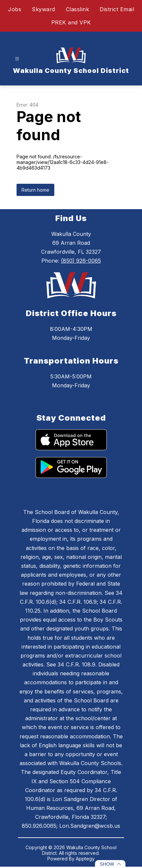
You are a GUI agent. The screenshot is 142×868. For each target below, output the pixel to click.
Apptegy (85, 859)
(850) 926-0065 (81, 261)
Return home (35, 190)
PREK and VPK (71, 22)
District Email (117, 9)
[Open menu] (17, 59)
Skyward (44, 9)
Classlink (78, 9)
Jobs (15, 9)
